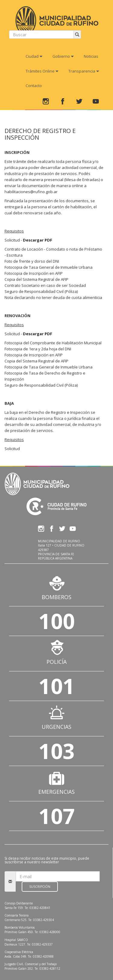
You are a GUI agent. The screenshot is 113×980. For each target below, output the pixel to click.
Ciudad (34, 56)
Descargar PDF (38, 240)
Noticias (91, 56)
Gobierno (63, 56)
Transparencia (84, 71)
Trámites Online (42, 71)
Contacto (34, 86)
